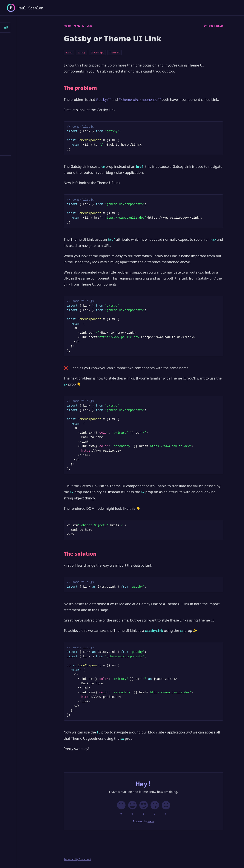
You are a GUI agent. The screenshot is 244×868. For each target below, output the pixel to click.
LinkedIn (18, 202)
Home (14, 39)
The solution (80, 554)
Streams (17, 120)
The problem (80, 88)
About (15, 132)
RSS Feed (18, 167)
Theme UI (115, 53)
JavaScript (97, 53)
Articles (20, 49)
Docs (14, 74)
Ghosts (18, 84)
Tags (14, 143)
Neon (151, 821)
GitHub (16, 191)
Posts (15, 62)
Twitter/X (19, 179)
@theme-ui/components (140, 100)
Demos (15, 109)
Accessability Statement (77, 859)
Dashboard (19, 97)
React (69, 53)
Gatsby (81, 53)
